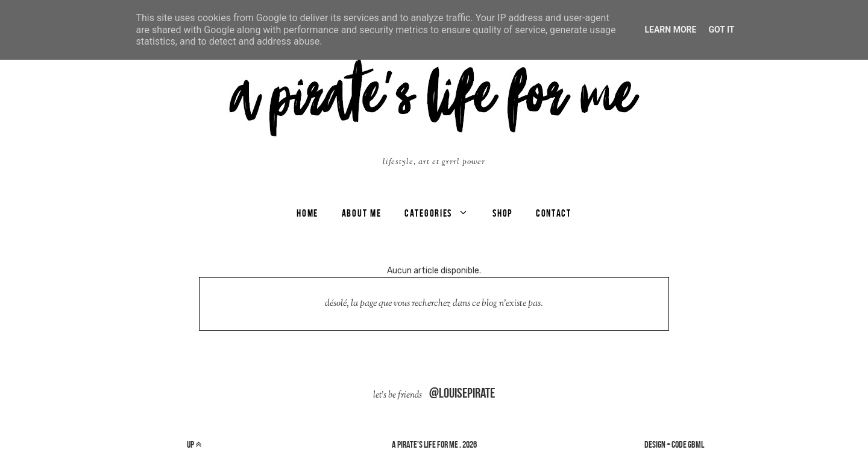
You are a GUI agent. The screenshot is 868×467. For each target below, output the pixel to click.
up (194, 444)
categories (428, 213)
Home (307, 213)
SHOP (502, 213)
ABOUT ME (362, 213)
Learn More (670, 30)
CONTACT (554, 213)
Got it (721, 30)
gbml (696, 444)
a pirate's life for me (425, 444)
